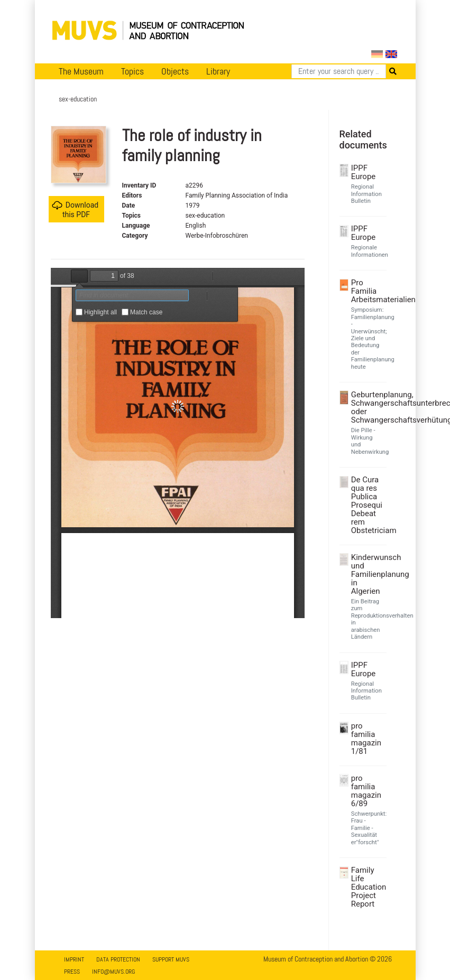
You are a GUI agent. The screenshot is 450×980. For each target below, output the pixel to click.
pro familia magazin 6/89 (366, 791)
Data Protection (118, 959)
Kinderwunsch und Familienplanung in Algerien (368, 574)
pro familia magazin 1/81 (366, 739)
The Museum (81, 71)
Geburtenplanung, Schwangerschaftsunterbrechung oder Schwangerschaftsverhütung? (368, 407)
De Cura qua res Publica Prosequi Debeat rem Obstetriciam (368, 505)
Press (72, 972)
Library (218, 71)
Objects (175, 71)
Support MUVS (171, 959)
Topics (132, 71)
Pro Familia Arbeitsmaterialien (368, 291)
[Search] (339, 71)
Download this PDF (75, 209)
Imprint (74, 959)
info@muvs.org (113, 972)
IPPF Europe (364, 172)
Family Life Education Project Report (368, 887)
